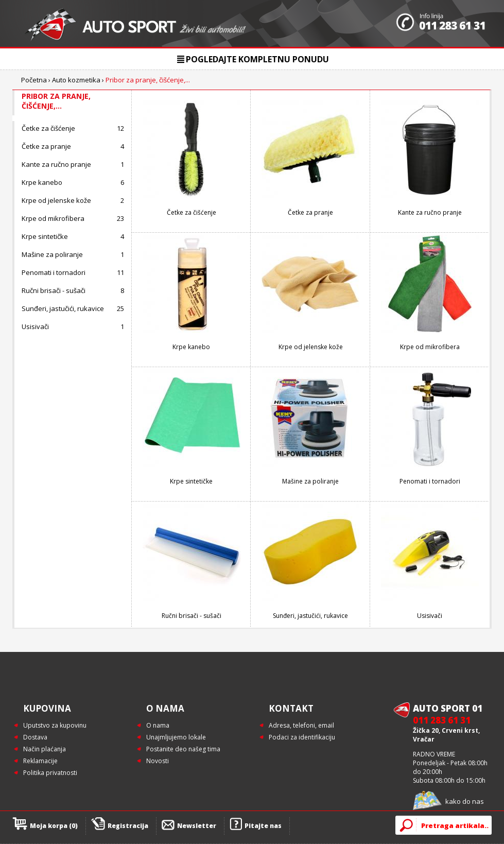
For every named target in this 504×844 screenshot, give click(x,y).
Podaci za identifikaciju (302, 737)
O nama (158, 725)
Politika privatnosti (50, 773)
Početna (34, 80)
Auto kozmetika (76, 80)
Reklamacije (40, 761)
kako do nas (465, 801)
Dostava (35, 737)
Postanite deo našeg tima (183, 749)
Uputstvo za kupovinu (55, 725)
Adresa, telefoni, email (301, 725)
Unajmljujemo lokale (176, 737)
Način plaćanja (45, 749)
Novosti (158, 761)
